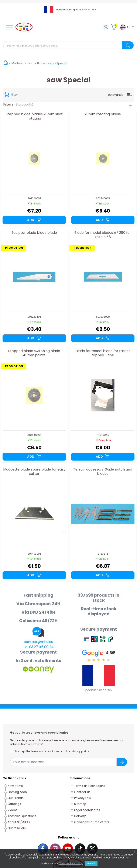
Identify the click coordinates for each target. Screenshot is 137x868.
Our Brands (16, 798)
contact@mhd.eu (38, 642)
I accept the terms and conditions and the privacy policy (52, 751)
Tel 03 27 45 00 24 (38, 647)
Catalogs (14, 804)
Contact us (82, 792)
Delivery (80, 816)
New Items (15, 786)
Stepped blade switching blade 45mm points (34, 353)
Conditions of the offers (92, 822)
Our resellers (17, 828)
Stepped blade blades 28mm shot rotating (34, 116)
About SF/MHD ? (19, 822)
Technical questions (22, 816)
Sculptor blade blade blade (34, 233)
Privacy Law (83, 798)
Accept (91, 863)
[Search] (68, 45)
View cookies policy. (71, 863)
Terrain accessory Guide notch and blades (103, 472)
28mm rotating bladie (103, 114)
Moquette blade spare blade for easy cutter (34, 472)
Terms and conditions (90, 786)
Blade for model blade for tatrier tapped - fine (103, 353)
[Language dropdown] (127, 27)
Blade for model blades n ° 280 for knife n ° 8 (103, 235)
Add (34, 220)
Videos (13, 810)
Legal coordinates (87, 810)
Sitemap (80, 804)
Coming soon (17, 792)
